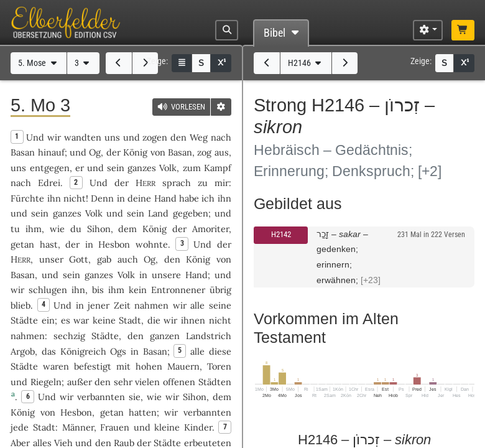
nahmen (151, 305)
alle (197, 305)
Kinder (198, 427)
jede (20, 427)
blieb (21, 305)
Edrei (49, 183)
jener (99, 305)
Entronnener (178, 290)
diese (220, 351)
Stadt (130, 320)
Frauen (115, 427)
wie (57, 229)
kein (138, 290)
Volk (168, 168)
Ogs (118, 351)
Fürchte (27, 198)
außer (80, 382)
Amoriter (210, 229)
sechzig (69, 336)
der (72, 244)
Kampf (218, 168)
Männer (78, 427)
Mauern (183, 366)
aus (222, 152)
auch (128, 259)
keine (104, 320)
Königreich (83, 351)
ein (48, 320)
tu (15, 229)
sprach (177, 183)
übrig (220, 290)
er (80, 168)
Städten (215, 382)
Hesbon (114, 244)
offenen (179, 382)
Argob (23, 351)
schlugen (48, 290)
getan (22, 244)
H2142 (281, 234)
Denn (102, 198)
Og (95, 152)
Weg (199, 137)
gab (104, 259)
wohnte (152, 244)
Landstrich (209, 336)
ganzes (142, 168)
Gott (79, 259)
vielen (147, 382)
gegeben (191, 213)
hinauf (51, 152)
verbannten (101, 397)
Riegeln (46, 382)
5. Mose (39, 63)
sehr (123, 382)
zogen (155, 137)
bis (98, 290)
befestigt (93, 366)
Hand (165, 198)
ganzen (165, 336)
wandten (83, 137)
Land (158, 213)
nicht (75, 198)
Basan (23, 152)
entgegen (50, 168)
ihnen (193, 320)
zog (204, 152)
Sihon (99, 229)
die (154, 320)
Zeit (122, 305)
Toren (219, 366)
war (81, 320)
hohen (149, 366)
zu (203, 183)
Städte (24, 320)
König (135, 152)
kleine (167, 427)
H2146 (306, 63)
